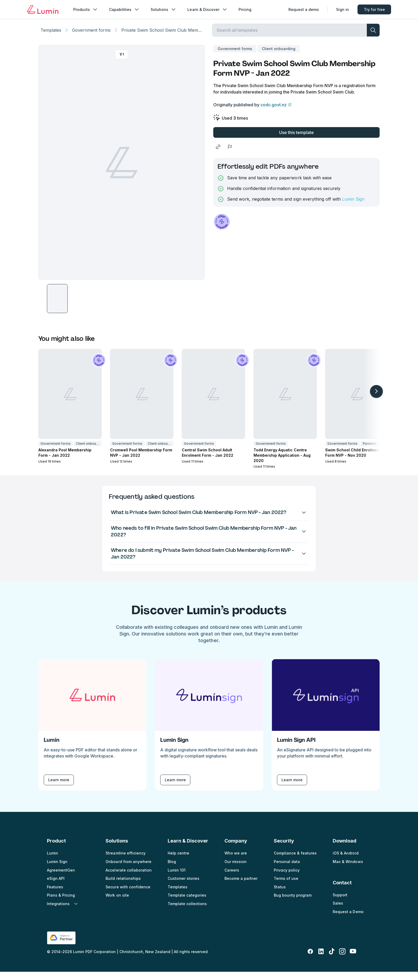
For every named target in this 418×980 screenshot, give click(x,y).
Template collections (187, 912)
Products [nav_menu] (86, 10)
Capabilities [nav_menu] (124, 10)
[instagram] (342, 960)
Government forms (91, 36)
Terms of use (286, 887)
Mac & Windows (348, 870)
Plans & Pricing (61, 903)
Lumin (53, 861)
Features (55, 895)
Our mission (236, 870)
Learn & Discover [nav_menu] (208, 10)
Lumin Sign (353, 207)
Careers (232, 878)
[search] (373, 36)
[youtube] (353, 960)
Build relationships (123, 887)
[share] (218, 155)
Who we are (236, 861)
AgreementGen (61, 878)
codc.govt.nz (274, 113)
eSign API (56, 887)
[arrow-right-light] (376, 400)
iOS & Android (345, 861)
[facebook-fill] (310, 960)
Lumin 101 (177, 878)
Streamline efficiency (125, 861)
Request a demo (304, 9)
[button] (57, 307)
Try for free (374, 9)
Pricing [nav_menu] (245, 9)
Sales (338, 911)
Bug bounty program (293, 903)
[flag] (230, 155)
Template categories (187, 903)
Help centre (178, 861)
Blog (172, 870)
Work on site (117, 903)
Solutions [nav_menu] (164, 10)
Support (340, 903)
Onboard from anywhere (128, 870)
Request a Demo (348, 920)
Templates (51, 36)
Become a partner (241, 887)
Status (280, 895)
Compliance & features (295, 861)
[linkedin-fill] (321, 960)
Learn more (59, 788)
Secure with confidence (128, 895)
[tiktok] (332, 960)
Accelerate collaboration (128, 878)
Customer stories (184, 887)
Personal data (287, 870)
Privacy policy (287, 878)
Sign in (343, 9)
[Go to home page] (43, 10)
